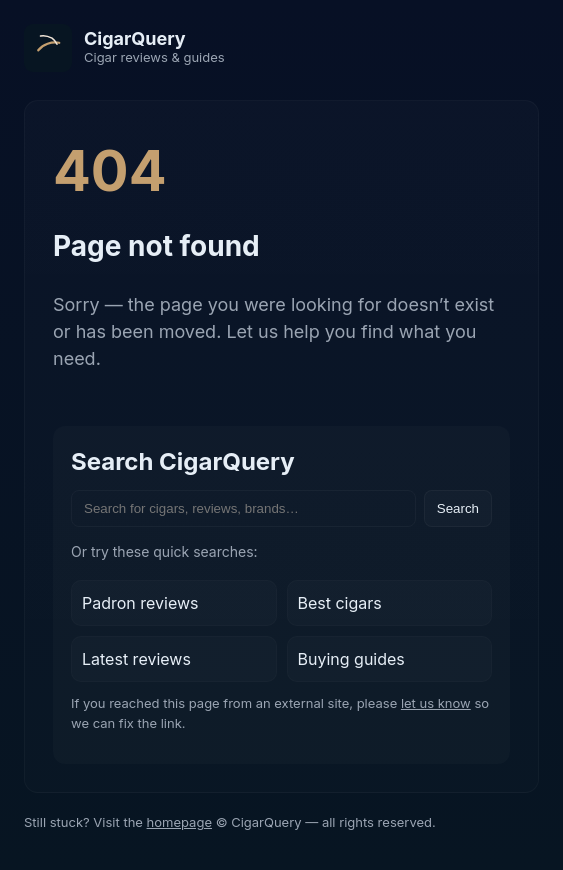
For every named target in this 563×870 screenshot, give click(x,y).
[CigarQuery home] (124, 48)
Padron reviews (140, 603)
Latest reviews (136, 659)
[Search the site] (243, 508)
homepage (179, 822)
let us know (436, 703)
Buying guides (351, 659)
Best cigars (340, 603)
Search (458, 508)
